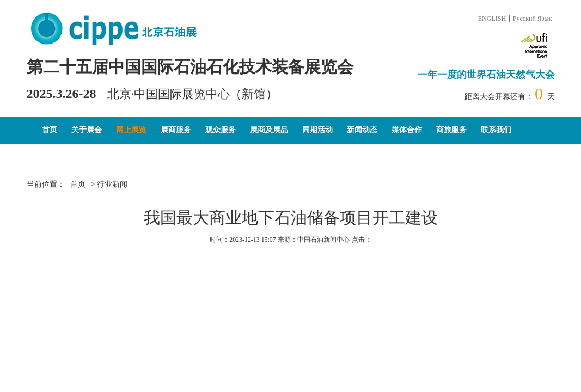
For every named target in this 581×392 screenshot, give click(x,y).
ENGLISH (492, 19)
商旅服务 (451, 130)
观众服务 (221, 130)
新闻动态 (362, 130)
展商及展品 (269, 130)
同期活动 (317, 130)
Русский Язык (533, 19)
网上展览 (131, 130)
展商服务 (176, 130)
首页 (50, 130)
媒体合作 (407, 130)
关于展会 (87, 130)
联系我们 (496, 130)
